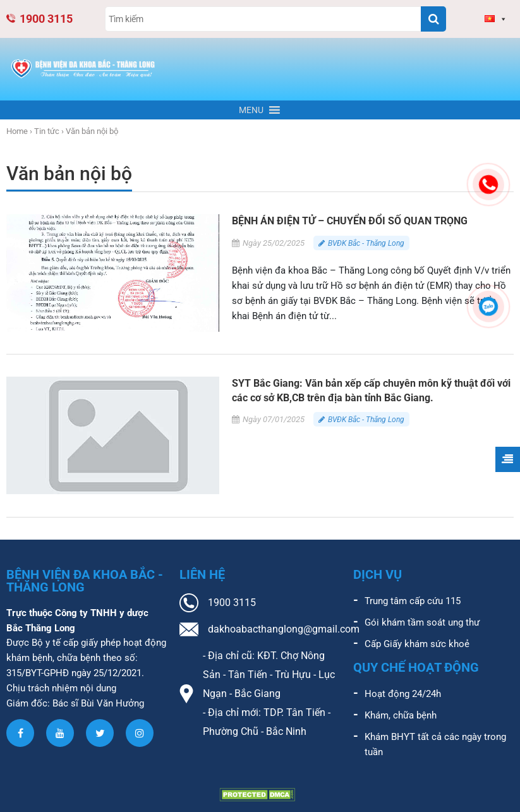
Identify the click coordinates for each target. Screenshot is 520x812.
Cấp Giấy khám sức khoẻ (417, 644)
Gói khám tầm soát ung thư (422, 622)
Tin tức (47, 132)
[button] (251, 111)
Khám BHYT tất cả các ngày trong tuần (435, 744)
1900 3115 (39, 19)
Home (17, 132)
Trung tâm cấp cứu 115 (413, 601)
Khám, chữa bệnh (401, 715)
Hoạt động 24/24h (403, 694)
